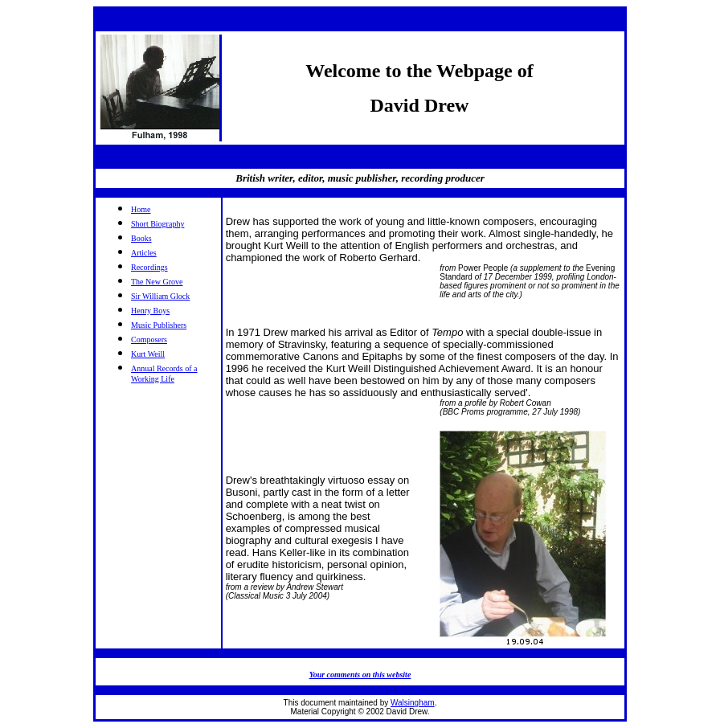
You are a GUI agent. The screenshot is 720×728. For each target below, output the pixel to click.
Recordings (149, 267)
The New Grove (157, 282)
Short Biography (157, 224)
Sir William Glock (160, 296)
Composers (149, 339)
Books (141, 238)
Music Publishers (159, 325)
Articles (144, 253)
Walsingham (413, 703)
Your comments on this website (360, 675)
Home (141, 209)
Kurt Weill (148, 354)
